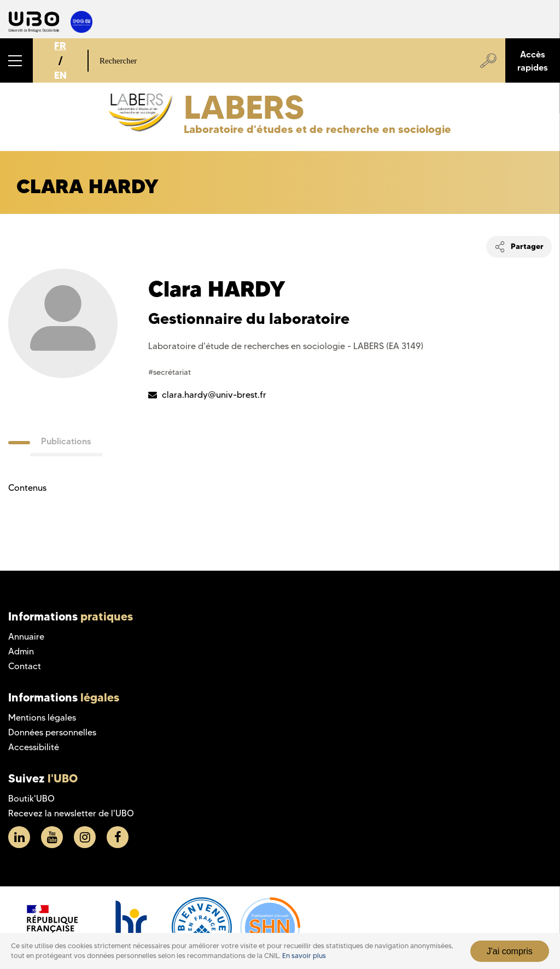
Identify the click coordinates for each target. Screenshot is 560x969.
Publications (66, 441)
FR (60, 46)
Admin (21, 651)
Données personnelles (52, 732)
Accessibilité (34, 747)
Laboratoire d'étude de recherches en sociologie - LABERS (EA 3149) (286, 346)
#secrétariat (170, 372)
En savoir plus (304, 956)
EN (60, 75)
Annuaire (26, 637)
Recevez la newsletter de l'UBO (71, 813)
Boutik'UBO (31, 799)
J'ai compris (510, 951)
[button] (16, 60)
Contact (25, 666)
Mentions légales (42, 718)
